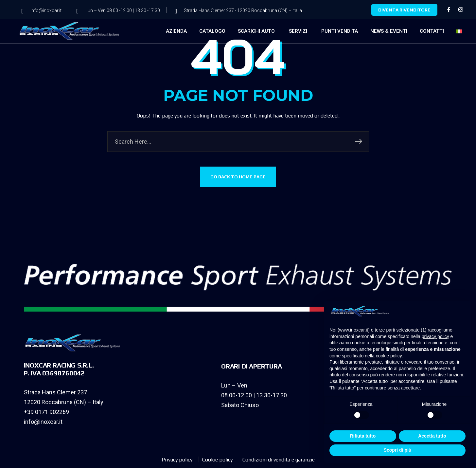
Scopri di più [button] (398, 450)
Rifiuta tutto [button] (363, 436)
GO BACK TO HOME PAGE (238, 177)
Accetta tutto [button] (432, 436)
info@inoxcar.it (43, 422)
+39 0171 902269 (46, 412)
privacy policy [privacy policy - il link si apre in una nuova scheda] (435, 336)
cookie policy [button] (389, 356)
